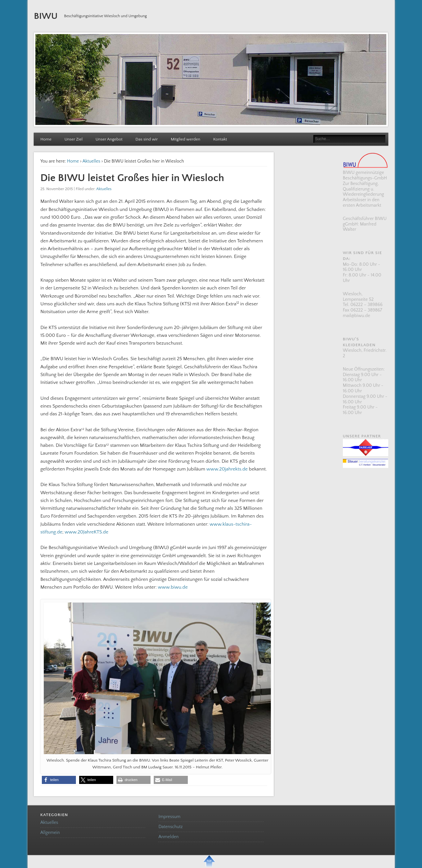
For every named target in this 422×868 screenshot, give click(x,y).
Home (46, 139)
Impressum (169, 817)
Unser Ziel (74, 139)
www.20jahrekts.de (227, 469)
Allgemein (50, 833)
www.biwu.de (173, 587)
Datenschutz (170, 827)
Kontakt (220, 139)
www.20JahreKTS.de (86, 532)
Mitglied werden (185, 139)
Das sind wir (147, 139)
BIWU (46, 16)
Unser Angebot (109, 139)
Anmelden (168, 837)
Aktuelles (91, 161)
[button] (59, 780)
